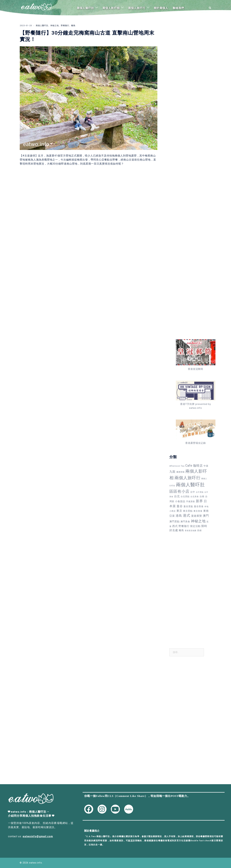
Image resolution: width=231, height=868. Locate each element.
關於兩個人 (161, 8)
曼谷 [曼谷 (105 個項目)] (180, 506)
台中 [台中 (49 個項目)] (193, 492)
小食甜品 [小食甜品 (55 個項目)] (180, 501)
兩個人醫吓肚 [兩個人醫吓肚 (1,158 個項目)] (190, 485)
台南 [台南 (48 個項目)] (202, 496)
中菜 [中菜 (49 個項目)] (206, 466)
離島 (73, 26)
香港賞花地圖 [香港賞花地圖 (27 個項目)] (191, 531)
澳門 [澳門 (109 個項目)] (206, 516)
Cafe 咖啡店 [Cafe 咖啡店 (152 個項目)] (194, 466)
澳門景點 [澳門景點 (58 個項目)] (175, 522)
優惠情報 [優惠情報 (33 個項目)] (180, 472)
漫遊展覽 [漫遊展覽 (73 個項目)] (197, 516)
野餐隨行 (65, 26)
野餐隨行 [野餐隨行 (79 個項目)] (184, 526)
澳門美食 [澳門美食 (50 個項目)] (185, 522)
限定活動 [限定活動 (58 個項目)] (195, 526)
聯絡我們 (179, 8)
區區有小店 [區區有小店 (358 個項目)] (179, 491)
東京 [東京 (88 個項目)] (179, 511)
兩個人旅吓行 (137, 8)
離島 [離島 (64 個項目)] (181, 530)
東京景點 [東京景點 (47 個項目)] (188, 511)
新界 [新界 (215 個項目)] (199, 501)
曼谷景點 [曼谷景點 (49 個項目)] (188, 506)
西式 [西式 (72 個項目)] (175, 526)
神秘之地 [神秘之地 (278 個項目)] (198, 521)
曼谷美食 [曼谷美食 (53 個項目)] (199, 506)
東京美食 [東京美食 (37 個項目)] (198, 511)
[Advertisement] (189, 69)
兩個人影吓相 (111, 8)
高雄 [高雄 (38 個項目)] (199, 530)
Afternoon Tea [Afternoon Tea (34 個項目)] (177, 466)
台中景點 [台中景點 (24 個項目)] (200, 492)
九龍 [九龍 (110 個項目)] (172, 472)
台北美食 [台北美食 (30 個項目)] (195, 497)
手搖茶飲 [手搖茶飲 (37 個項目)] (191, 501)
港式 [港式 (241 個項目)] (187, 515)
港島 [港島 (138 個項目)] (179, 516)
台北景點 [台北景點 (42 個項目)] (185, 496)
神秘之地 (55, 26)
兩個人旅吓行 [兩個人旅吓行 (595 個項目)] (188, 478)
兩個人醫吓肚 (86, 8)
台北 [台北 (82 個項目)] (177, 496)
